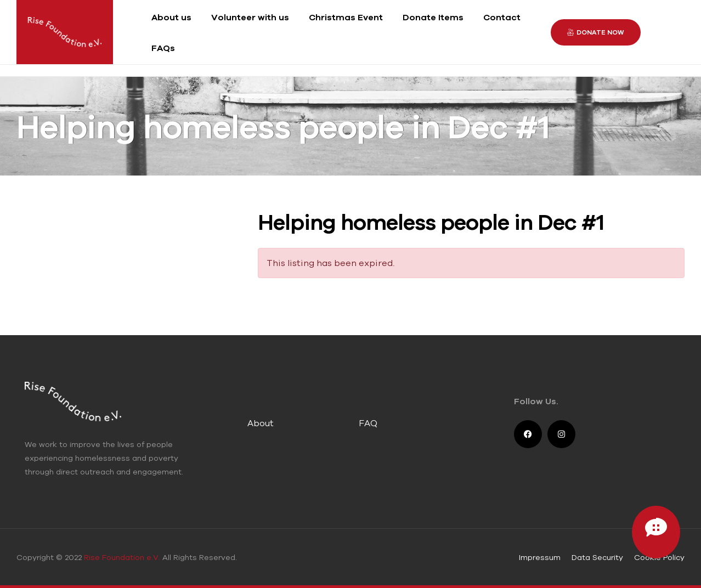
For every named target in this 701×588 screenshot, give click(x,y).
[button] (596, 32)
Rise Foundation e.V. (122, 557)
